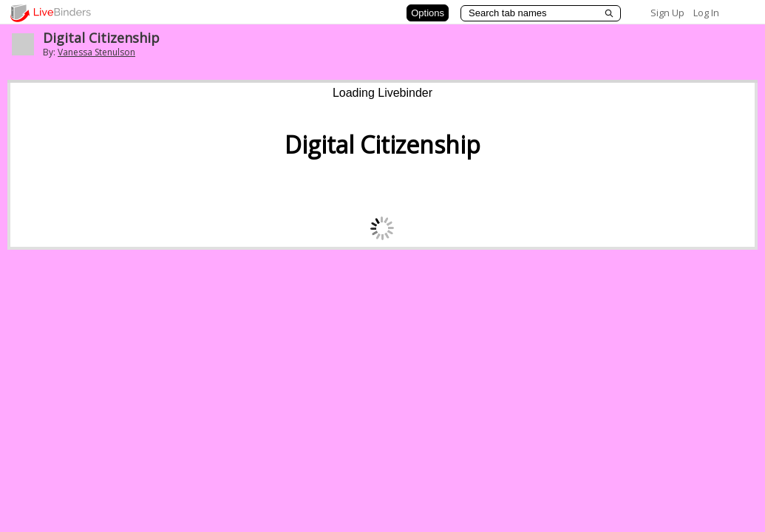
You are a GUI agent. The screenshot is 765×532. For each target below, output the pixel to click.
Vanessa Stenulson (96, 52)
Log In (706, 13)
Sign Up (667, 13)
